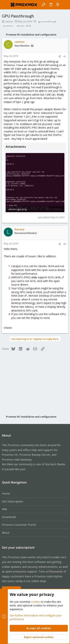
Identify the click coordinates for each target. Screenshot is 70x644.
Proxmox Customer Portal (19, 525)
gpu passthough (47, 21)
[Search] (64, 5)
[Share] (60, 56)
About (6, 532)
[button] (6, 5)
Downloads (9, 517)
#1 (65, 56)
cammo (9, 21)
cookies (35, 602)
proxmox (8, 26)
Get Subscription (13, 501)
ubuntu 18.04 (24, 26)
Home (6, 493)
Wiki (4, 509)
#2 (65, 244)
